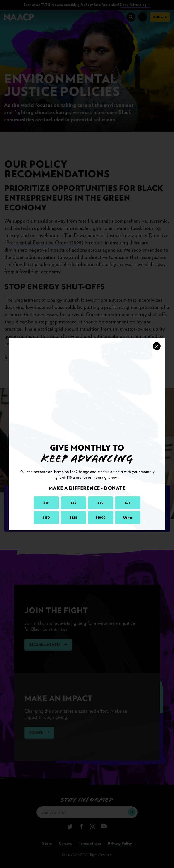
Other (128, 517)
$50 (101, 503)
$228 (73, 517)
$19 (46, 503)
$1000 (101, 517)
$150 (46, 517)
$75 (128, 503)
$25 (74, 503)
